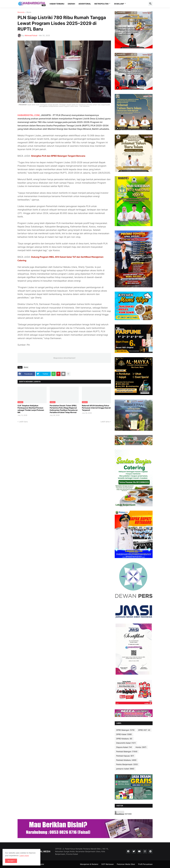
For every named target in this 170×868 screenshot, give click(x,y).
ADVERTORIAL (85, 4)
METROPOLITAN (101, 4)
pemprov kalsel (125, 769)
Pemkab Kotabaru (126, 760)
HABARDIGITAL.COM (29, 115)
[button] (150, 4)
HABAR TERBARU (57, 4)
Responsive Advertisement (64, 358)
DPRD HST (144, 730)
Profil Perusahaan (145, 864)
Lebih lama (105, 422)
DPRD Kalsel (124, 734)
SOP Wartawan (108, 864)
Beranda (21, 12)
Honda (141, 747)
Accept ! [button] (11, 861)
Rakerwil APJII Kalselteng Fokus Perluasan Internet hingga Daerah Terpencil (96, 408)
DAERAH (71, 4)
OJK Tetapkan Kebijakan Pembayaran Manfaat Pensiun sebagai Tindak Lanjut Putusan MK (31, 409)
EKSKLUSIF (119, 4)
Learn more (24, 855)
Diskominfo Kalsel (126, 743)
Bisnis (29, 12)
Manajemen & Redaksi (89, 864)
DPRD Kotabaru (124, 739)
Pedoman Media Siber (126, 864)
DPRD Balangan (125, 730)
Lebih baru (23, 422)
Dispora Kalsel (124, 747)
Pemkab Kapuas (125, 756)
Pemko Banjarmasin (127, 764)
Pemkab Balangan (127, 752)
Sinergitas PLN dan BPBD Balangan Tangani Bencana (58, 156)
